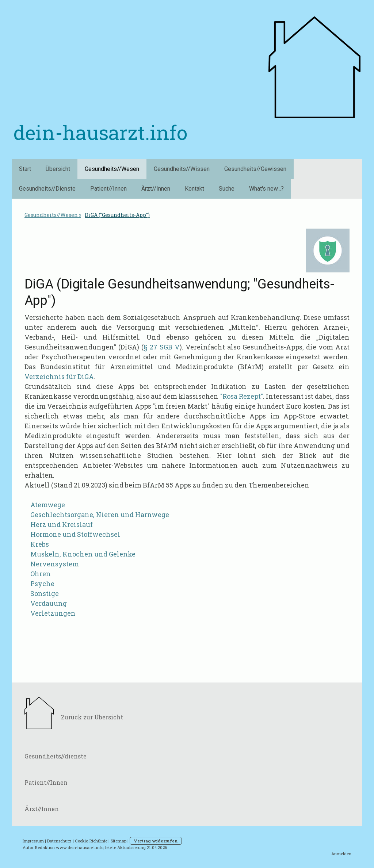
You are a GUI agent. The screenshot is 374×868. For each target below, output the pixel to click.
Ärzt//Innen (156, 189)
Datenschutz (59, 841)
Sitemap (119, 841)
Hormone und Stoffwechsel (75, 534)
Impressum (33, 841)
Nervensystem (55, 564)
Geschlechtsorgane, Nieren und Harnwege (100, 515)
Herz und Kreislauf (62, 524)
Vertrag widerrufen (156, 841)
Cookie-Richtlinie (91, 841)
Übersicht (58, 169)
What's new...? (266, 189)
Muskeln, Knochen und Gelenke (81, 554)
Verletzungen (51, 613)
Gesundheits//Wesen (112, 169)
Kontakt (194, 189)
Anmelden (341, 854)
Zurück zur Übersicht (92, 717)
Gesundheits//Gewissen (255, 169)
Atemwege (48, 505)
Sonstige (45, 593)
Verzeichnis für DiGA (59, 376)
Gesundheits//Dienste (47, 189)
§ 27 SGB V (162, 347)
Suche (227, 189)
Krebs (40, 544)
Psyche (42, 584)
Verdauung (49, 603)
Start (25, 169)
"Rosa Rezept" (242, 396)
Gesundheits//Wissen (182, 169)
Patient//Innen (108, 189)
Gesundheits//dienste (56, 756)
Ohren (41, 574)
